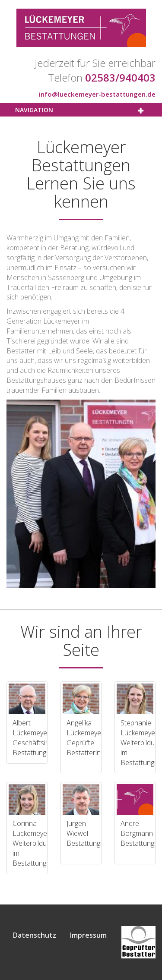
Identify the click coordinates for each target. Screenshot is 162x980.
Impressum (88, 935)
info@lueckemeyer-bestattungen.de (97, 94)
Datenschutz (35, 935)
